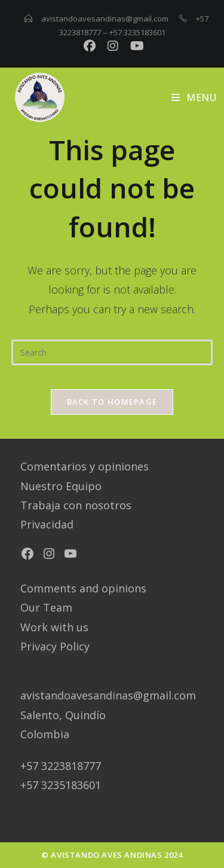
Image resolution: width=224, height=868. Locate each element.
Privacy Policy (55, 646)
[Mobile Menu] (194, 97)
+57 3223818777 (61, 766)
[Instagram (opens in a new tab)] (115, 46)
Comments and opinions (83, 588)
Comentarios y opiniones (85, 466)
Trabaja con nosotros (76, 505)
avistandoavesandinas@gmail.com (105, 19)
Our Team (46, 607)
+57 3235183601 (61, 785)
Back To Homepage (112, 402)
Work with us (54, 627)
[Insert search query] (112, 352)
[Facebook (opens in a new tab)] (92, 46)
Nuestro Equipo (61, 486)
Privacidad (47, 524)
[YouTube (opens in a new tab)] (135, 46)
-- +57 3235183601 (134, 32)
